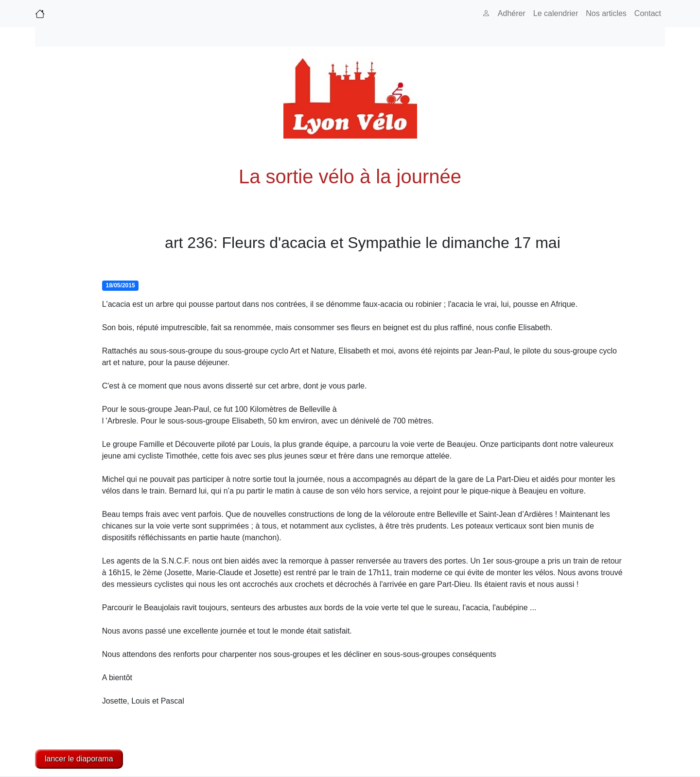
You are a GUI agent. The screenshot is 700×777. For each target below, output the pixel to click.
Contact (648, 13)
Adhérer (512, 13)
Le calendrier (556, 13)
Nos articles (606, 13)
